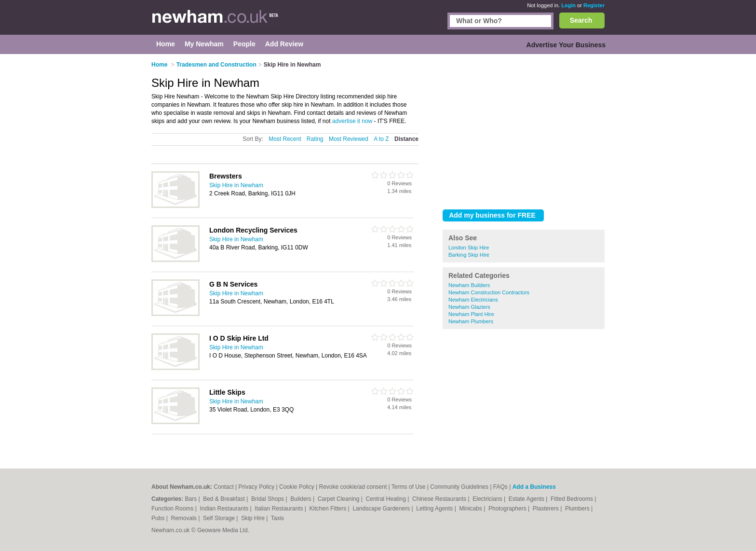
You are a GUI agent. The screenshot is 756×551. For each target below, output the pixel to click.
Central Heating (387, 499)
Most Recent (285, 139)
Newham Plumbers (471, 321)
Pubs (159, 518)
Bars (191, 499)
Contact (223, 487)
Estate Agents (527, 499)
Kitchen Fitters (329, 509)
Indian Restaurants (225, 509)
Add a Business (534, 487)
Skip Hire (254, 518)
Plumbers (578, 509)
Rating (315, 139)
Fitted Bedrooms (573, 499)
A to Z (381, 139)
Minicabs (471, 509)
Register (594, 5)
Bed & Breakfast (225, 499)
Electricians (488, 499)
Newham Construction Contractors (489, 292)
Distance (406, 139)
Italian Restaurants (279, 509)
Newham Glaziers (469, 307)
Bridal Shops (268, 499)
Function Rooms (173, 509)
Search (581, 20)
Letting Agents (435, 509)
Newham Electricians (473, 300)
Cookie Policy (297, 487)
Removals (184, 518)
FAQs (500, 487)
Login (568, 5)
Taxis (277, 518)
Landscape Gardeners (382, 509)
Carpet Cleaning (339, 499)
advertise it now (352, 121)
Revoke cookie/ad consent (353, 487)
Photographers (508, 509)
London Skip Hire (469, 248)
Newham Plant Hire (471, 314)
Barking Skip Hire (469, 255)
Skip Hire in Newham (236, 185)
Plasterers (547, 509)
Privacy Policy (257, 487)
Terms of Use (409, 487)
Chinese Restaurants (440, 499)
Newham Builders (469, 285)
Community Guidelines (459, 487)
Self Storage (220, 518)
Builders (302, 499)
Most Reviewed (349, 139)
